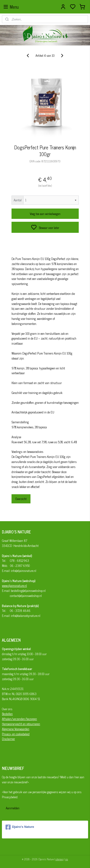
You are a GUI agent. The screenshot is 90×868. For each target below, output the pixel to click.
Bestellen (7, 714)
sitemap (59, 859)
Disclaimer (8, 739)
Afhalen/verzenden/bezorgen (19, 719)
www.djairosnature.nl (14, 586)
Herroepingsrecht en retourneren (21, 724)
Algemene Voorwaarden (16, 729)
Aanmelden (13, 808)
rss (66, 859)
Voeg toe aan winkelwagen (45, 214)
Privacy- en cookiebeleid (16, 734)
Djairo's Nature (20, 827)
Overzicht (21, 499)
